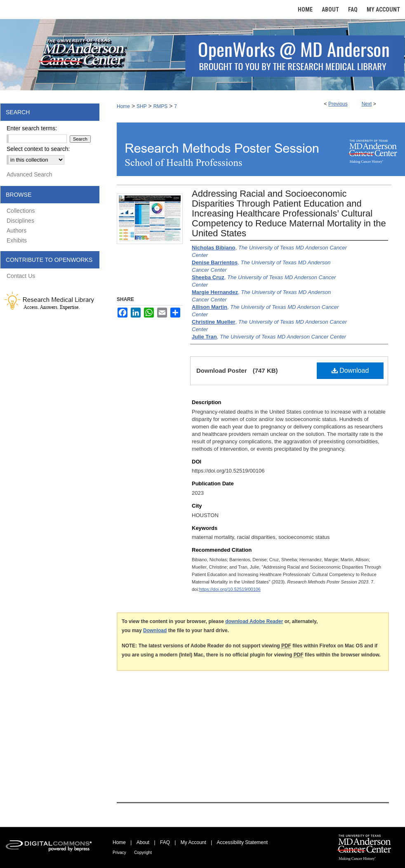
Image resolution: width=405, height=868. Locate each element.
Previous (338, 104)
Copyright (143, 853)
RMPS (161, 106)
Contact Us (21, 276)
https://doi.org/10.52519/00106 (230, 589)
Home (123, 106)
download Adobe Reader (254, 621)
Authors (16, 231)
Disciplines (20, 221)
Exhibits (17, 240)
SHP (142, 106)
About (143, 842)
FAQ (165, 842)
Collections (21, 211)
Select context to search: (38, 149)
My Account (193, 842)
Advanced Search (29, 174)
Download (350, 370)
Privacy (119, 853)
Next (367, 104)
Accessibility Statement (242, 842)
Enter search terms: (32, 128)
